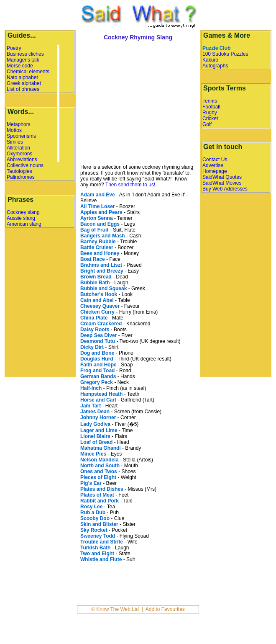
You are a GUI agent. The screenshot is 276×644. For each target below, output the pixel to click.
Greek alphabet (24, 83)
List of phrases (23, 89)
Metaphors (19, 124)
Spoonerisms (21, 136)
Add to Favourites (165, 609)
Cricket (210, 118)
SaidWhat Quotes (222, 177)
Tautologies (19, 171)
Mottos (14, 130)
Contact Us (215, 160)
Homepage (215, 171)
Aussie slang (21, 218)
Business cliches (25, 54)
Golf (207, 124)
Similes (15, 142)
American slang (24, 224)
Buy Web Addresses (225, 189)
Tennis (210, 101)
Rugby (210, 113)
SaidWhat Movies (222, 183)
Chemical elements (28, 72)
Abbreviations (22, 160)
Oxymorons (19, 154)
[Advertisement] (130, 103)
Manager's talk (23, 60)
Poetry (14, 48)
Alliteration (18, 148)
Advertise (213, 165)
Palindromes (21, 177)
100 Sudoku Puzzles (225, 54)
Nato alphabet (22, 77)
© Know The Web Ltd (115, 609)
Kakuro (210, 60)
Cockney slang (23, 212)
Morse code (20, 66)
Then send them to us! (130, 185)
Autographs (215, 66)
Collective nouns (25, 165)
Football (211, 107)
